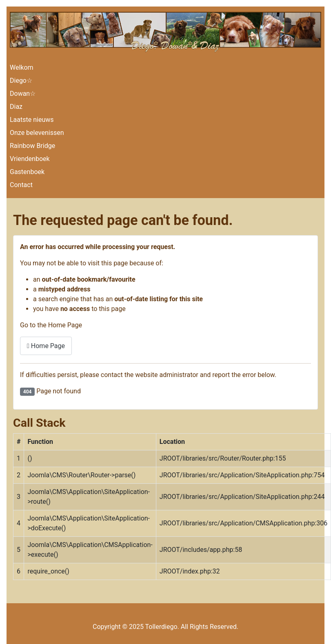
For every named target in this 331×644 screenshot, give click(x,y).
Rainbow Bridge (32, 146)
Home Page (46, 346)
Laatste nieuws (32, 120)
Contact (21, 185)
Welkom (22, 67)
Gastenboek (27, 172)
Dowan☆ (23, 94)
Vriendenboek (30, 159)
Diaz (16, 107)
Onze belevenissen (37, 133)
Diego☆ (21, 80)
